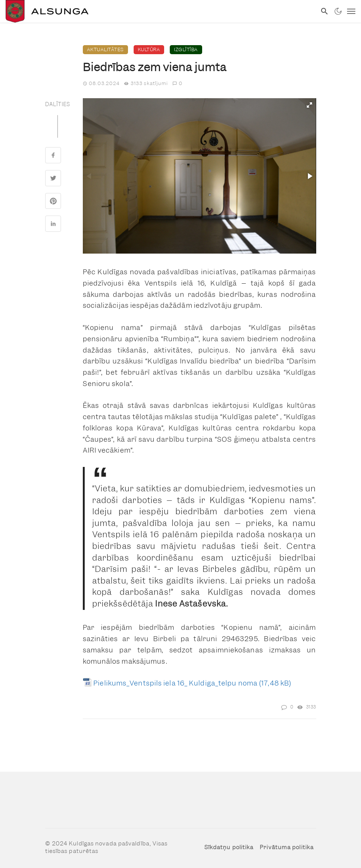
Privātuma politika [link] (287, 847)
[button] (309, 105)
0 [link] (177, 83)
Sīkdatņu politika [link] (229, 847)
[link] (158, 11)
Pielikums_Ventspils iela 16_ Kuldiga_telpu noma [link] (175, 683)
